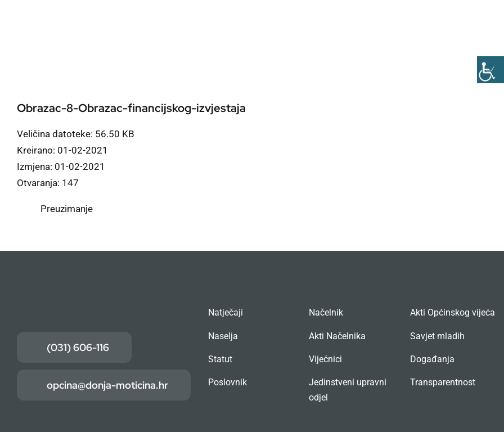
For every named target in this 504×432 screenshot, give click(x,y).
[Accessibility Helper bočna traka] (490, 70)
